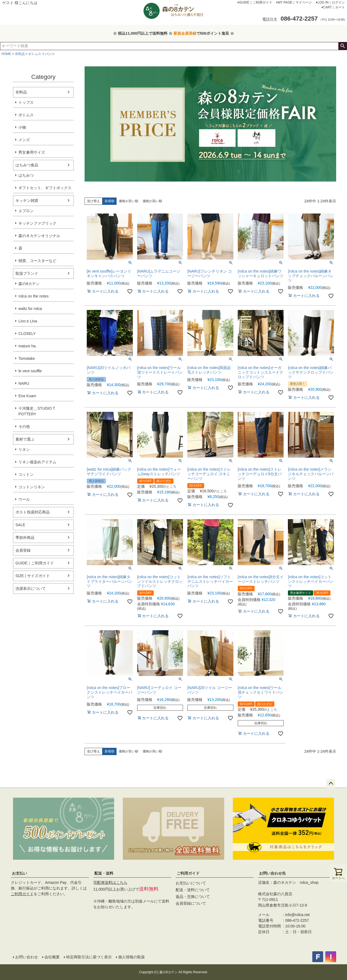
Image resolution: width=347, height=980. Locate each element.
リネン (24, 449)
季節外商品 (25, 538)
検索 (343, 46)
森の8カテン (29, 284)
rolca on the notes (33, 296)
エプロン (26, 211)
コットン (26, 474)
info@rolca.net (297, 915)
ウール (24, 499)
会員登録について (191, 903)
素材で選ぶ (25, 439)
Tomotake (27, 358)
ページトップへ (331, 784)
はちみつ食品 (27, 165)
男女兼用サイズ (32, 152)
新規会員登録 (185, 33)
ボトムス (35, 54)
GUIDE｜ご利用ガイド (35, 563)
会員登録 (23, 550)
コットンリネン (32, 487)
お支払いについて (191, 883)
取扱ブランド (27, 273)
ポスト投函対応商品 (33, 512)
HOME (6, 54)
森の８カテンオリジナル (39, 236)
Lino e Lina (28, 321)
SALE (20, 525)
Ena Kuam (27, 396)
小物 (22, 127)
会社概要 (52, 957)
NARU (24, 383)
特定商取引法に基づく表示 (89, 957)
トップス (26, 102)
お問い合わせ (27, 957)
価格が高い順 (152, 201)
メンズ (24, 140)
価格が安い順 (128, 201)
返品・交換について (193, 897)
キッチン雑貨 (27, 200)
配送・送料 (104, 873)
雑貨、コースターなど (37, 261)
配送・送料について (193, 890)
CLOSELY (27, 334)
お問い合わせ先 (272, 873)
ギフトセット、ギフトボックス (45, 188)
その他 (24, 426)
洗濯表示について (31, 588)
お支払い (20, 873)
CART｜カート (334, 7)
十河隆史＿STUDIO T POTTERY (37, 411)
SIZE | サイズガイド (33, 576)
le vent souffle (30, 371)
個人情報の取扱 (131, 957)
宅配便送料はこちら (110, 882)
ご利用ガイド (22, 894)
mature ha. (28, 346)
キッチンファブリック (37, 223)
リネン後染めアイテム (37, 462)
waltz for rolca (30, 309)
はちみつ (26, 175)
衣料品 (20, 54)
